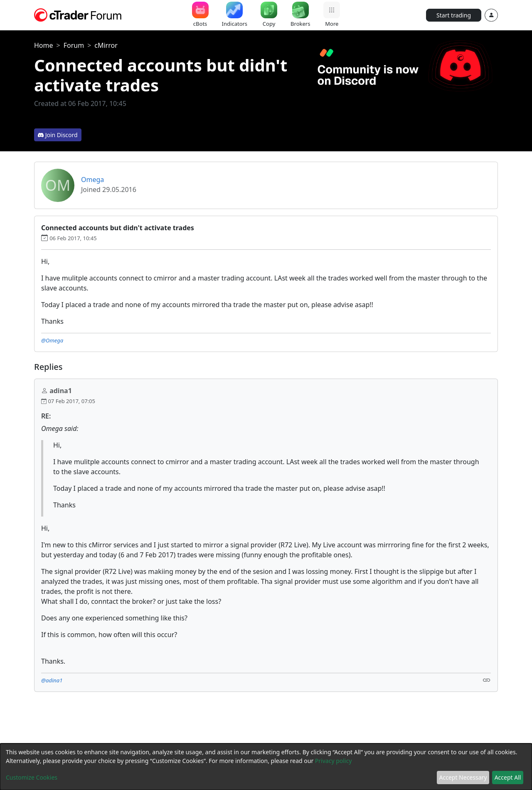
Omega (92, 180)
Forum (74, 45)
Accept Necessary (463, 777)
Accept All (508, 777)
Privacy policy (334, 761)
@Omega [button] (52, 340)
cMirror (106, 45)
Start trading (454, 15)
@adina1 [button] (52, 680)
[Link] (487, 680)
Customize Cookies (32, 777)
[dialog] (266, 767)
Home (44, 45)
